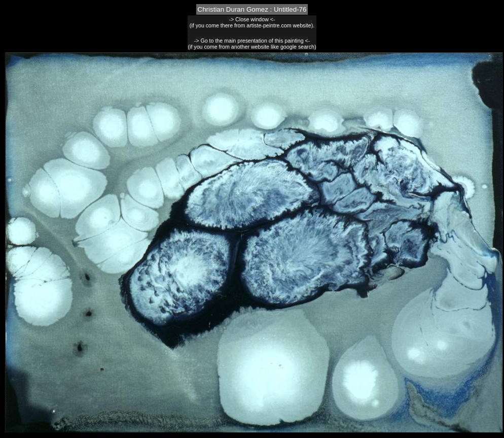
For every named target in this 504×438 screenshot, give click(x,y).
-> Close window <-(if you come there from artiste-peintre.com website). (252, 22)
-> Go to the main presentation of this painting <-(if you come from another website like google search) (252, 44)
